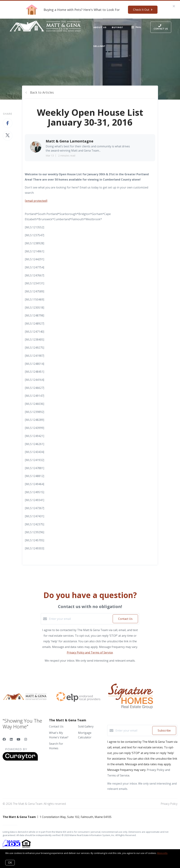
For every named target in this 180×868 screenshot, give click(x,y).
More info (162, 853)
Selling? (99, 46)
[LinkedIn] (11, 739)
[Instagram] (26, 739)
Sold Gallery (86, 726)
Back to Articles (42, 92)
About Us (100, 27)
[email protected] (36, 201)
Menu (136, 28)
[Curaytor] (20, 760)
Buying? (117, 27)
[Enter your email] (80, 619)
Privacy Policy (169, 804)
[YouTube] (18, 739)
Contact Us (56, 726)
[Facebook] (4, 739)
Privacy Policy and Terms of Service (90, 652)
